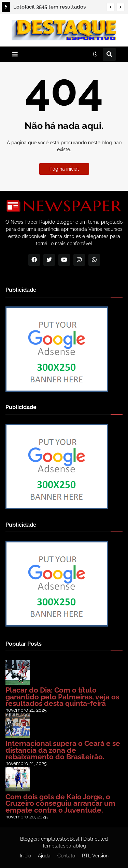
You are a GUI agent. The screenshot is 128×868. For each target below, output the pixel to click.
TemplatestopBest (59, 839)
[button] (111, 7)
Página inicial (64, 169)
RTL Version (95, 856)
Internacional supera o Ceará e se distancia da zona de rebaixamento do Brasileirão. (63, 750)
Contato (66, 856)
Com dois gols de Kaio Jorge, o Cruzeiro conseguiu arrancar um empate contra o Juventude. (60, 803)
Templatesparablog (64, 846)
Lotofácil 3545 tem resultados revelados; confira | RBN (49, 8)
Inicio (25, 856)
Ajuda (44, 856)
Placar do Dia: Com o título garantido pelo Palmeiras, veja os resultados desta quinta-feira (62, 697)
